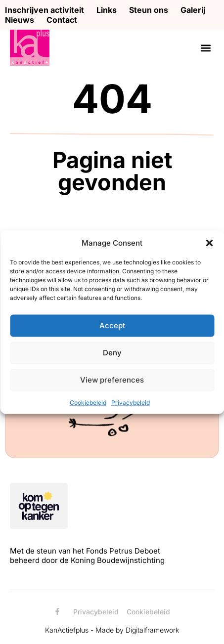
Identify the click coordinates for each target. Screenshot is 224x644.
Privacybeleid (131, 402)
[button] (209, 243)
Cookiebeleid (88, 402)
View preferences (112, 380)
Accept (112, 325)
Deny (112, 353)
